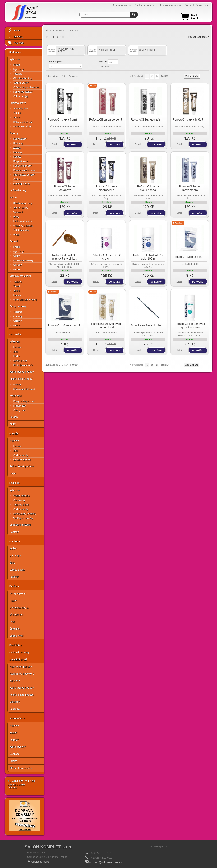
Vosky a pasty (18, 593)
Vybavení (15, 59)
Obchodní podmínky (146, 5)
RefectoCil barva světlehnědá (148, 188)
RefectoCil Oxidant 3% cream (106, 257)
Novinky (15, 37)
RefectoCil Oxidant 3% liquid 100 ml (148, 257)
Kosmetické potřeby (21, 379)
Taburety (18, 74)
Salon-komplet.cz (158, 846)
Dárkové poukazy (19, 652)
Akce (14, 30)
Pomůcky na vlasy (23, 166)
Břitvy (16, 217)
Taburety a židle (21, 505)
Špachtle (15, 629)
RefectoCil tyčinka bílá (187, 257)
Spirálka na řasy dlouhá (146, 325)
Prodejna (12, 788)
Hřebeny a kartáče (23, 221)
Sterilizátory (19, 500)
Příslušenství (20, 406)
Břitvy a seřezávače (23, 122)
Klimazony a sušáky (23, 260)
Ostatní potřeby (21, 230)
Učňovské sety (18, 190)
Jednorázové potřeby (24, 175)
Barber (13, 197)
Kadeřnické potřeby (21, 666)
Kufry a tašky (20, 139)
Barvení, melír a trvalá (24, 170)
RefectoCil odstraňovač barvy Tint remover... (190, 325)
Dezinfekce (16, 645)
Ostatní (17, 113)
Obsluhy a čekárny (23, 78)
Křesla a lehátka (22, 496)
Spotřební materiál (20, 525)
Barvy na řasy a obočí (24, 401)
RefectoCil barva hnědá (188, 120)
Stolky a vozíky (21, 83)
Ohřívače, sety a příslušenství (19, 611)
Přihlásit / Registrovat (197, 5)
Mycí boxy (19, 69)
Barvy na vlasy (18, 306)
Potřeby (14, 133)
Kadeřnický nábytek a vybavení (22, 677)
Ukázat (103, 61)
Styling (17, 291)
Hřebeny (18, 152)
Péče (12, 622)
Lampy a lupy (20, 361)
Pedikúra (14, 483)
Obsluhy (18, 265)
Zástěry (17, 148)
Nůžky (13, 761)
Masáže (14, 433)
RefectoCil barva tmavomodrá (190, 188)
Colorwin (18, 321)
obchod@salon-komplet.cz (106, 862)
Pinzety (17, 384)
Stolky (17, 256)
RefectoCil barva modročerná (106, 188)
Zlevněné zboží (18, 659)
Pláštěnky (18, 143)
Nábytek (14, 440)
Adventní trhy (17, 718)
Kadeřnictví (16, 52)
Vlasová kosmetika (20, 276)
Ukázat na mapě (40, 862)
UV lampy (15, 555)
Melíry (17, 325)
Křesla (17, 65)
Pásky (13, 600)
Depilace (14, 586)
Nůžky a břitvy (18, 103)
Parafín (14, 417)
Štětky (17, 179)
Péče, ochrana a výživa (25, 300)
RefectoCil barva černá (63, 120)
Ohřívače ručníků (22, 460)
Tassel (17, 286)
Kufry (13, 424)
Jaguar (17, 117)
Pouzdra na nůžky (22, 126)
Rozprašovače (21, 161)
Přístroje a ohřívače (23, 365)
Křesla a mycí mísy (23, 203)
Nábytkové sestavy (23, 92)
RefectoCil (16, 396)
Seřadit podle (56, 61)
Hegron (17, 295)
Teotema (18, 282)
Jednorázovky (18, 747)
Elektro (14, 733)
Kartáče (17, 157)
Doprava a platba (122, 5)
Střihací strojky (21, 96)
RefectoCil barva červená (106, 120)
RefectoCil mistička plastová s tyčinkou (65, 257)
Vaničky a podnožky (23, 518)
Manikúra (15, 541)
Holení (17, 235)
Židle (16, 352)
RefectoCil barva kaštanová (65, 188)
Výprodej (16, 43)
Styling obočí (20, 410)
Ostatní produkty (22, 184)
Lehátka (17, 347)
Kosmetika (15, 334)
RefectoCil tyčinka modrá (64, 325)
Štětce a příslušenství (24, 389)
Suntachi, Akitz (21, 108)
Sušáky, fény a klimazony (26, 87)
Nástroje (14, 532)
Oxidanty (18, 316)
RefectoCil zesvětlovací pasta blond (106, 325)
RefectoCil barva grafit (145, 120)
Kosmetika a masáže (22, 695)
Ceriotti (14, 241)
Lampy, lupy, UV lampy (25, 514)
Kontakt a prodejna (171, 5)
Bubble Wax (16, 636)
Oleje (13, 473)
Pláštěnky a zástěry (23, 226)
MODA (17, 269)
